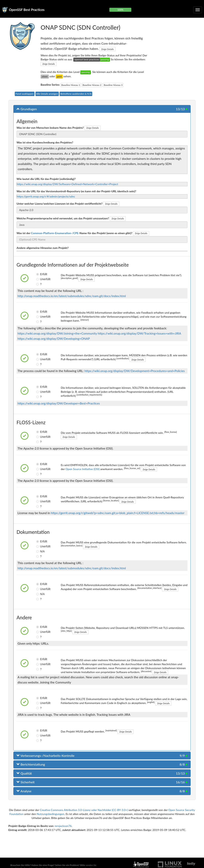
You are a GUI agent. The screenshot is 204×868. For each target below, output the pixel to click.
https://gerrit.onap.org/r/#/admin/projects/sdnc (46, 196)
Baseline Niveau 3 (113, 85)
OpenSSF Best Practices (27, 10)
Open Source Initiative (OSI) (83, 469)
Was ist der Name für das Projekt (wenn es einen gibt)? (74, 233)
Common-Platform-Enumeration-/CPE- (55, 233)
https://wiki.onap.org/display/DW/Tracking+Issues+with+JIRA (139, 333)
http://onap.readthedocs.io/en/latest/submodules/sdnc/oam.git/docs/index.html (72, 296)
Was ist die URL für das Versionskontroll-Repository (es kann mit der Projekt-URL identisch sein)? (76, 191)
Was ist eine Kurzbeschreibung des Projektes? (45, 142)
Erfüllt (39, 274)
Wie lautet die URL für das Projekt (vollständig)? (46, 179)
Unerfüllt (39, 279)
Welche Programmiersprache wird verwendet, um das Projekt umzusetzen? (63, 218)
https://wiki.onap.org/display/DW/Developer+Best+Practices (59, 403)
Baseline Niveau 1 (71, 85)
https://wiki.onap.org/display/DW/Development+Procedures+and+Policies (135, 371)
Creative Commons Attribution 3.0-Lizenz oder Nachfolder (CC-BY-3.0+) (84, 810)
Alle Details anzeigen (47, 94)
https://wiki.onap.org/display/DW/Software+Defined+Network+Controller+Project (67, 184)
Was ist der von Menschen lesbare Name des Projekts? (50, 128)
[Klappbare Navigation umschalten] (198, 10)
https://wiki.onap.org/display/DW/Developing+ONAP (54, 339)
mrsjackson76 (63, 826)
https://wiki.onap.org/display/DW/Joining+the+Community (57, 333)
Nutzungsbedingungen (51, 814)
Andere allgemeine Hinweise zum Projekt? (43, 248)
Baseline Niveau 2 (92, 85)
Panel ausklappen (25, 94)
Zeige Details (107, 49)
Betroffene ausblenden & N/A (76, 94)
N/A (39, 551)
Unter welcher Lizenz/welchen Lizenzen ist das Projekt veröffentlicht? (60, 204)
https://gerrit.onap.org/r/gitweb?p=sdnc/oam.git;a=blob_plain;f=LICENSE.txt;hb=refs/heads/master (118, 513)
